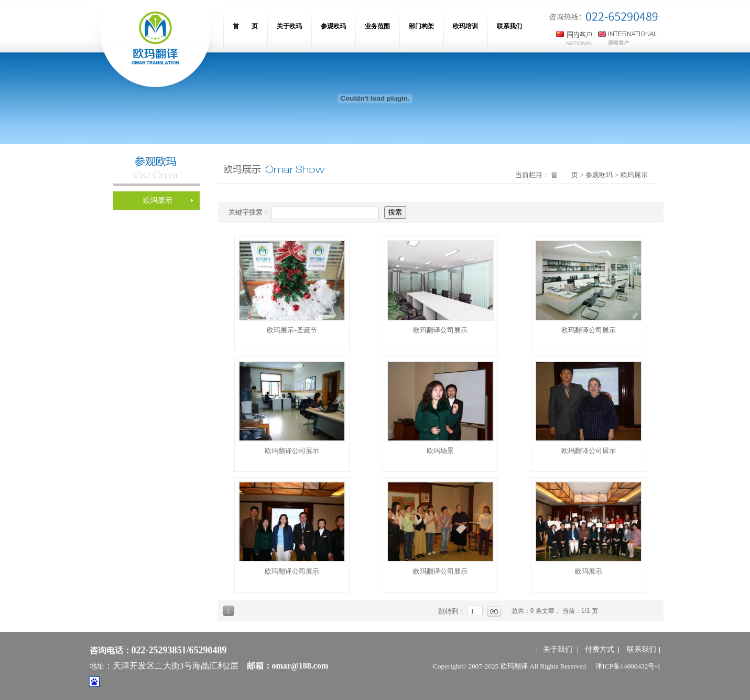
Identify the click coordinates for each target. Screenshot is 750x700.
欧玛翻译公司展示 (440, 330)
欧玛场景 (440, 451)
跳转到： (453, 611)
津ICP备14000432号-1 (628, 666)
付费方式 (600, 649)
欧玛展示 (589, 571)
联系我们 (642, 649)
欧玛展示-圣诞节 (292, 330)
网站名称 (155, 47)
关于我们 (558, 649)
